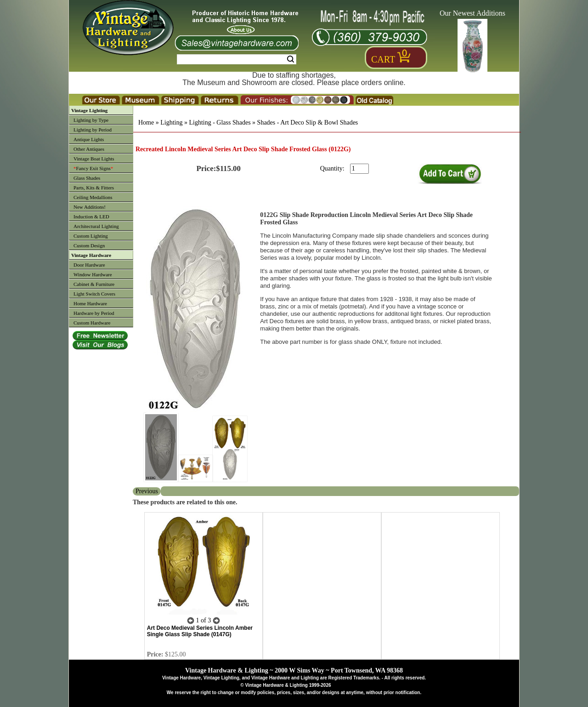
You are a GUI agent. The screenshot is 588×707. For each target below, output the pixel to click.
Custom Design (89, 245)
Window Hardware (93, 274)
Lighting (171, 123)
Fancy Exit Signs (93, 168)
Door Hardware (89, 265)
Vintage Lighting (89, 110)
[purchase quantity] (359, 169)
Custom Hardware (92, 323)
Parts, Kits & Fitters (94, 188)
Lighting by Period (93, 130)
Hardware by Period (94, 313)
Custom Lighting (91, 236)
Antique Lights (89, 139)
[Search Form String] (237, 59)
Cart (383, 59)
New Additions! (90, 207)
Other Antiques (89, 149)
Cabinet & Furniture (94, 284)
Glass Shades (87, 178)
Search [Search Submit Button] (291, 59)
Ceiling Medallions (93, 197)
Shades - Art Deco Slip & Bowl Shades (308, 123)
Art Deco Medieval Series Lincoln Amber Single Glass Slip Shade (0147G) (200, 631)
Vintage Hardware (91, 255)
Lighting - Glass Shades (220, 123)
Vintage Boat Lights (94, 159)
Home (146, 123)
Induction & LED (91, 217)
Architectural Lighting (96, 226)
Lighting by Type (91, 120)
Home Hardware (90, 303)
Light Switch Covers (94, 294)
